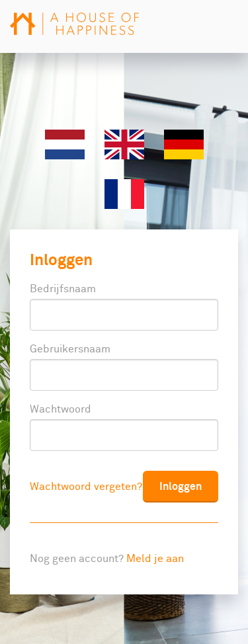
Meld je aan (155, 559)
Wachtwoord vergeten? (86, 487)
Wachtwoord (61, 409)
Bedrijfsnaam (63, 289)
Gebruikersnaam (70, 349)
